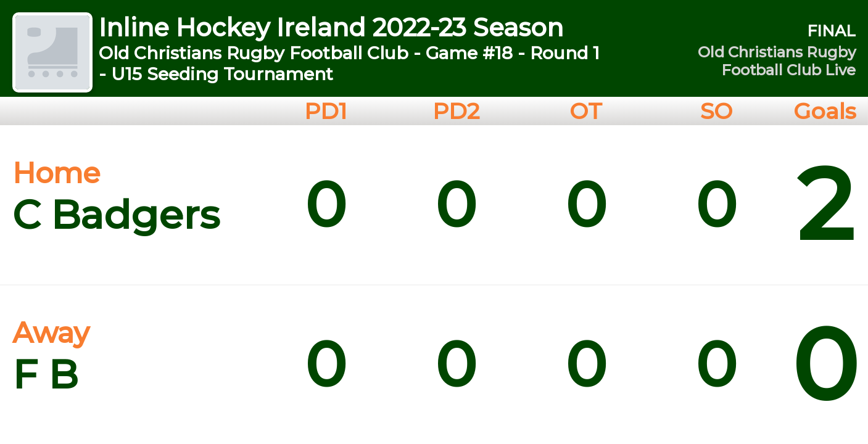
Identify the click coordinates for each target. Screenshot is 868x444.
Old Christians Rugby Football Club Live (777, 61)
